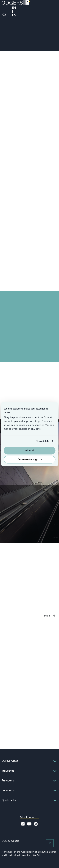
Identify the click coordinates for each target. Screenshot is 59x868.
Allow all (30, 451)
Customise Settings (30, 460)
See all (50, 616)
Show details (42, 441)
